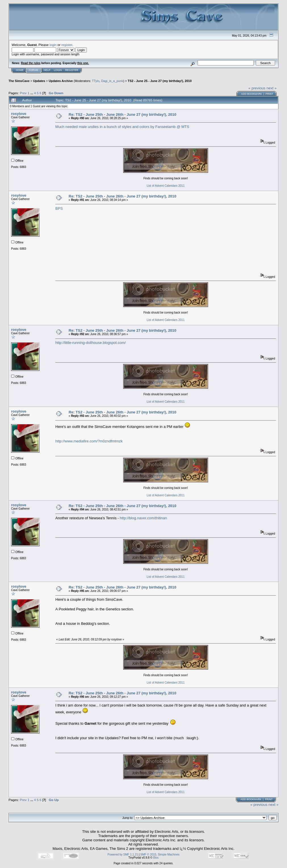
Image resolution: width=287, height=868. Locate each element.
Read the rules (31, 63)
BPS (59, 208)
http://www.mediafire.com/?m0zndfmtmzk (89, 441)
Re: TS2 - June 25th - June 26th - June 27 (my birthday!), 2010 (122, 114)
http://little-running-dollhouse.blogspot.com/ (91, 343)
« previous (257, 88)
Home (20, 70)
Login (58, 70)
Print (269, 94)
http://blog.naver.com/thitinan (143, 518)
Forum (33, 70)
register (67, 45)
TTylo (96, 81)
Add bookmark (252, 94)
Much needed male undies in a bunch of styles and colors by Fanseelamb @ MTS (122, 127)
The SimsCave (19, 81)
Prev (23, 93)
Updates (39, 81)
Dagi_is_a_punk (112, 81)
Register (72, 70)
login (53, 45)
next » (272, 88)
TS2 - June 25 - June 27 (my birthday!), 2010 (160, 81)
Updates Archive (61, 81)
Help (47, 70)
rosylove (19, 114)
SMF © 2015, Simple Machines (160, 855)
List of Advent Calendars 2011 (166, 186)
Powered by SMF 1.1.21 (123, 855)
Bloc (156, 858)
